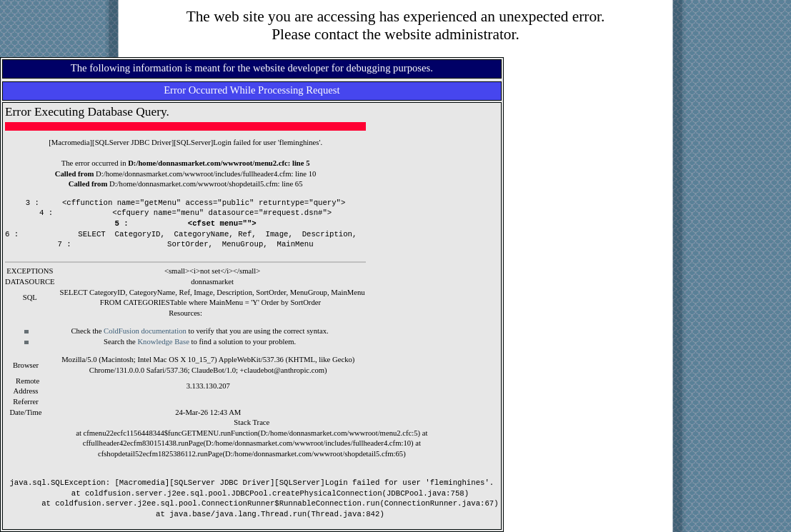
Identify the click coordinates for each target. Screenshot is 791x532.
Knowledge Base (163, 342)
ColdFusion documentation (145, 331)
